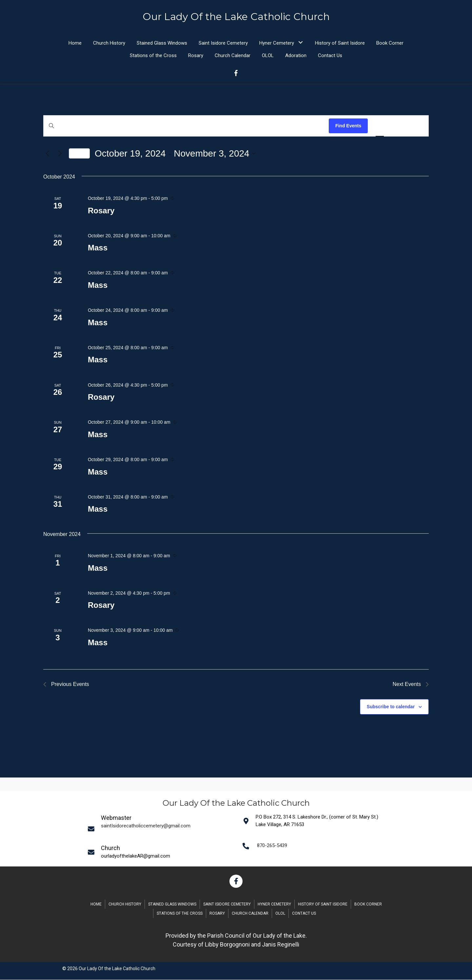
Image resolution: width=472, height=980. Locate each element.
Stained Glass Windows (172, 905)
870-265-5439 (272, 846)
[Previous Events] (47, 154)
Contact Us (304, 914)
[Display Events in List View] (380, 126)
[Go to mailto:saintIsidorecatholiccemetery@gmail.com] (161, 829)
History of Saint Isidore (323, 905)
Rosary (101, 211)
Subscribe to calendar (391, 707)
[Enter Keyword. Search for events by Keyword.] (186, 126)
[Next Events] (60, 154)
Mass (98, 248)
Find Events (348, 126)
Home (96, 905)
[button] (300, 43)
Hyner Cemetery (274, 905)
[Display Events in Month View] (398, 126)
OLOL (280, 914)
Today (79, 154)
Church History (125, 905)
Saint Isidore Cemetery (227, 905)
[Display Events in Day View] (416, 126)
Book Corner (368, 905)
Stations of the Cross (180, 914)
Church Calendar (250, 914)
